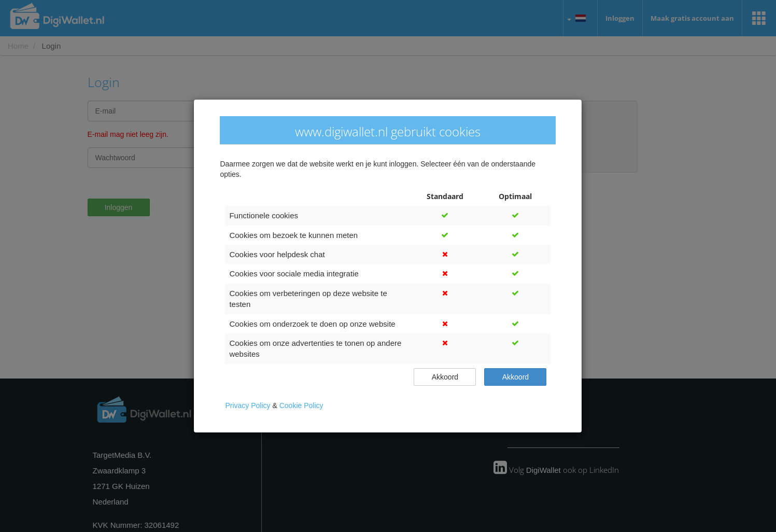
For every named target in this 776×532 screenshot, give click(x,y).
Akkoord (445, 377)
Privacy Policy (249, 405)
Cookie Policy (301, 405)
